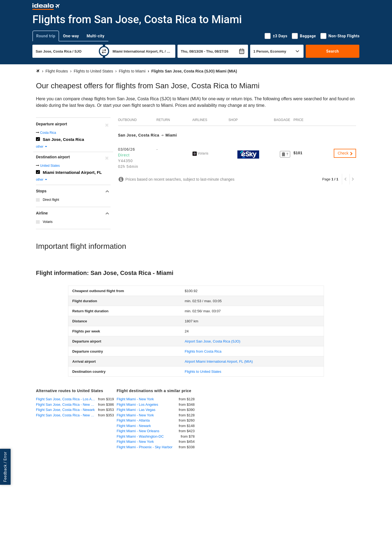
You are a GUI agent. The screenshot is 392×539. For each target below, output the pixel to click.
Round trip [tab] (46, 36)
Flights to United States (203, 372)
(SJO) (212, 341)
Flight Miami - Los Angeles (137, 405)
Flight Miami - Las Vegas (136, 410)
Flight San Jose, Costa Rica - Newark (65, 410)
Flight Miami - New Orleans (138, 431)
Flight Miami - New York (135, 399)
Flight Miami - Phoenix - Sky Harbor (145, 447)
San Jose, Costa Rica (63, 139)
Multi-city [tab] (96, 36)
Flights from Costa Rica (203, 351)
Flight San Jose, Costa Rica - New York (67, 405)
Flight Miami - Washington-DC (140, 436)
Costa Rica (48, 133)
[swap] (104, 51)
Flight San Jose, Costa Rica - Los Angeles (67, 399)
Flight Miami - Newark (134, 426)
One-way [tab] (71, 36)
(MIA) (219, 361)
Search (333, 51)
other (42, 147)
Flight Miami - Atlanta (133, 420)
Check (345, 153)
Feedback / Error (5, 467)
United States (50, 166)
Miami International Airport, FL (72, 172)
